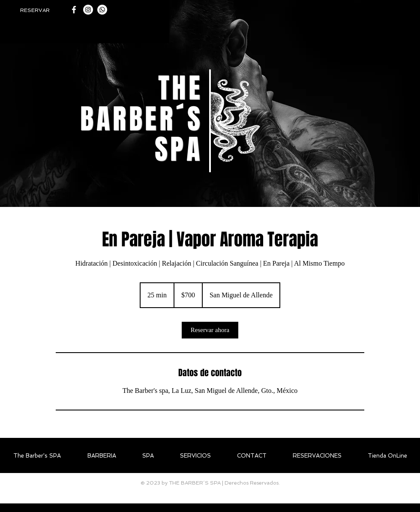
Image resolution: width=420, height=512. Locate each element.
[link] (210, 330)
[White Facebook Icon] (74, 10)
